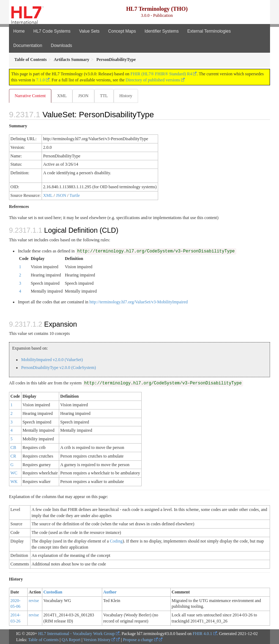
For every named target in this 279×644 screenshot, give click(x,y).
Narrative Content (30, 96)
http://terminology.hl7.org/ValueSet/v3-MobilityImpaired (138, 302)
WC (14, 473)
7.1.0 (41, 80)
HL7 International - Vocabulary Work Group (77, 634)
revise (34, 601)
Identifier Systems (162, 31)
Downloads (62, 46)
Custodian (53, 592)
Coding (116, 541)
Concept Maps (122, 31)
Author (110, 592)
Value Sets (89, 31)
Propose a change (140, 640)
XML (62, 96)
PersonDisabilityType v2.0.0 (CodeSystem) (58, 368)
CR (13, 456)
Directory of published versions (153, 80)
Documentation (28, 46)
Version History (100, 640)
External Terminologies (209, 31)
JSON (83, 96)
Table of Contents (43, 640)
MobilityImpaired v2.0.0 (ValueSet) (52, 360)
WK (14, 482)
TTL (104, 96)
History (126, 96)
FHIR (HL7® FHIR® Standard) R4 (161, 74)
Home (19, 31)
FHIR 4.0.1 (202, 634)
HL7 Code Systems (52, 31)
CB (13, 448)
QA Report (71, 640)
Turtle (75, 195)
